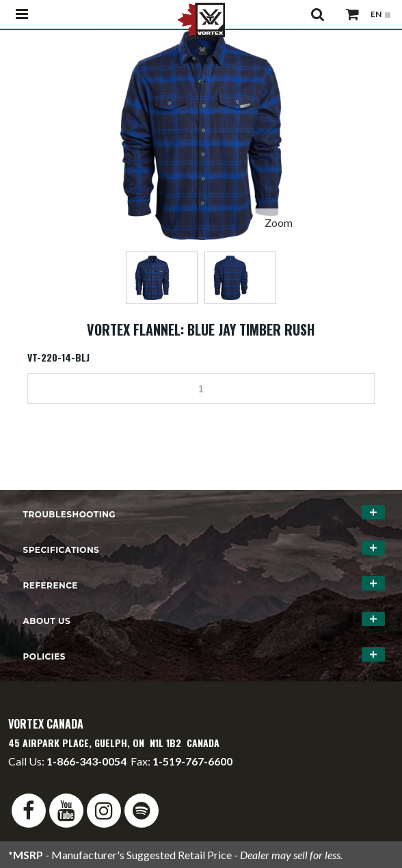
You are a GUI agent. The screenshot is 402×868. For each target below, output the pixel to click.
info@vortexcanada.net (63, 773)
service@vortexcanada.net (188, 773)
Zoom (279, 222)
